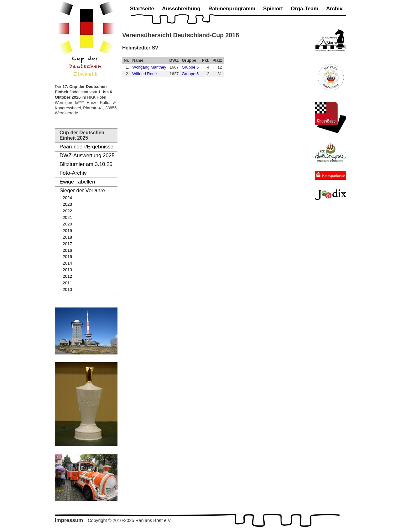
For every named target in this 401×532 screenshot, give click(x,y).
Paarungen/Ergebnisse (86, 147)
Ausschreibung (181, 9)
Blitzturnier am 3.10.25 (86, 164)
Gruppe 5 (190, 67)
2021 (67, 217)
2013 (67, 270)
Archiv (334, 9)
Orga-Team (305, 9)
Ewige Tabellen (77, 182)
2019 (67, 231)
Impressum (69, 520)
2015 (67, 257)
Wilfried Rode (144, 74)
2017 (67, 244)
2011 (67, 283)
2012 (67, 276)
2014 (67, 263)
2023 (67, 204)
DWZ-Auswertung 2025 (87, 155)
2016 (67, 250)
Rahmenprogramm (232, 9)
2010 (67, 289)
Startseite (142, 9)
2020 (67, 224)
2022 (67, 211)
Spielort (273, 9)
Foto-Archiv (73, 173)
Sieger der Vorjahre (82, 191)
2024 (67, 198)
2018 (67, 237)
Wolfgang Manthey (149, 67)
